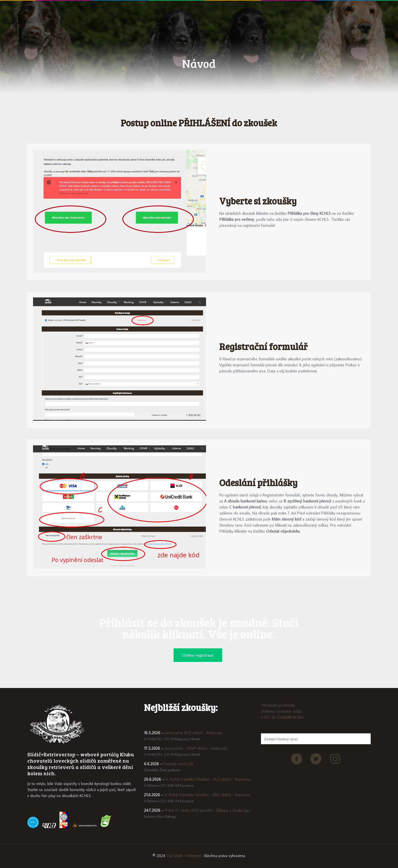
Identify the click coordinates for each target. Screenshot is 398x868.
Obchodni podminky (278, 705)
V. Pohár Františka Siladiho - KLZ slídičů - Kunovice (208, 779)
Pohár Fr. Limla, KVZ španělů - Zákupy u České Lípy (208, 810)
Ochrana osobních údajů (281, 711)
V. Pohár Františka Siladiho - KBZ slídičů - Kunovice (207, 795)
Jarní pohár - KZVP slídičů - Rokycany (196, 748)
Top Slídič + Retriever (184, 856)
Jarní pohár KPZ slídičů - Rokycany (194, 733)
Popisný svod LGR (178, 764)
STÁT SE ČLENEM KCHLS (282, 717)
